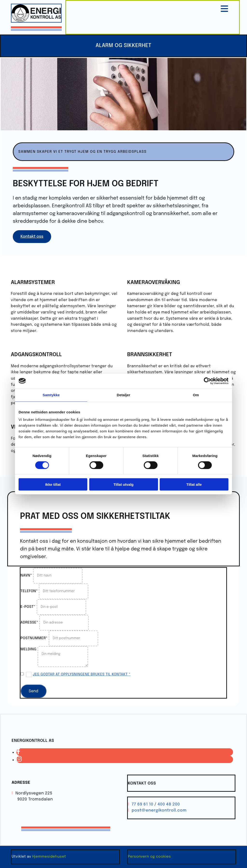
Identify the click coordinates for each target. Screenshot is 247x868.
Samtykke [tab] (51, 395)
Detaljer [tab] (123, 395)
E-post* (28, 607)
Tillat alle (194, 484)
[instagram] (19, 759)
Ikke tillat (53, 484)
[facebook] (18, 752)
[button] (32, 237)
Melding (28, 649)
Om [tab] (196, 395)
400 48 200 (169, 804)
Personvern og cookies (149, 857)
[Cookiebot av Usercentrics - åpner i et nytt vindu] (207, 381)
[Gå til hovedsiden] (36, 22)
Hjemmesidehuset (49, 857)
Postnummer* (34, 638)
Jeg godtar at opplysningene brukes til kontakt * (82, 674)
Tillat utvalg (123, 484)
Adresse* (29, 623)
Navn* (26, 576)
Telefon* (29, 591)
